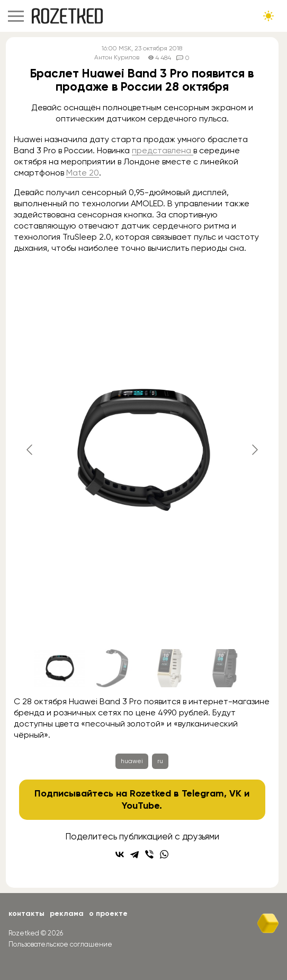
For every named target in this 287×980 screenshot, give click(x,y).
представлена (163, 150)
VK (235, 793)
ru (160, 761)
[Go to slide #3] (170, 668)
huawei (132, 761)
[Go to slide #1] (60, 668)
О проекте (108, 913)
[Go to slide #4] (225, 668)
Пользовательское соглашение (60, 944)
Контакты (26, 913)
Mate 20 (83, 173)
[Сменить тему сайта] (268, 16)
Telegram (203, 793)
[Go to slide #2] (115, 668)
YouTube (141, 806)
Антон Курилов (117, 58)
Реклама (67, 913)
